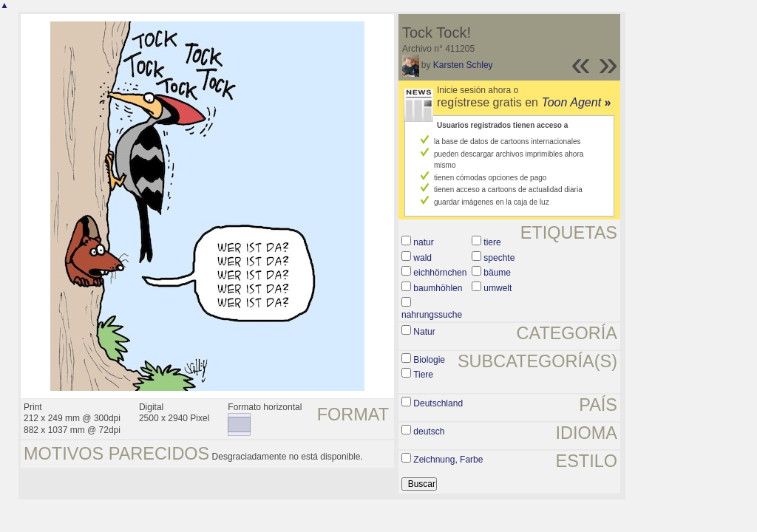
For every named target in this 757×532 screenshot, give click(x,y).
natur (423, 242)
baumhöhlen (438, 288)
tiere (492, 242)
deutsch (429, 432)
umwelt (498, 288)
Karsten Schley (463, 65)
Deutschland (438, 403)
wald (422, 258)
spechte (499, 258)
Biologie (429, 360)
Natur (424, 332)
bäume (497, 273)
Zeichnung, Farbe (448, 460)
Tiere (423, 375)
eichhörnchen (440, 273)
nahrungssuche (432, 315)
